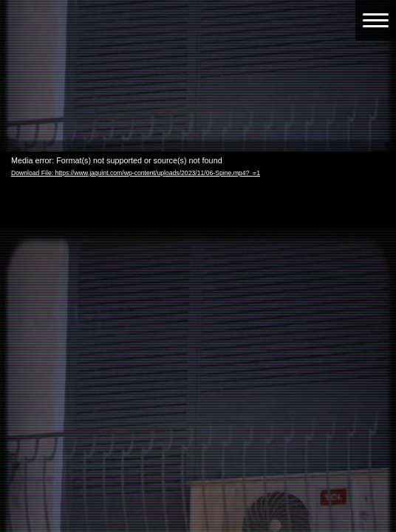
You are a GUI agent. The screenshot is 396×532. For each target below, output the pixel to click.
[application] (198, 263)
